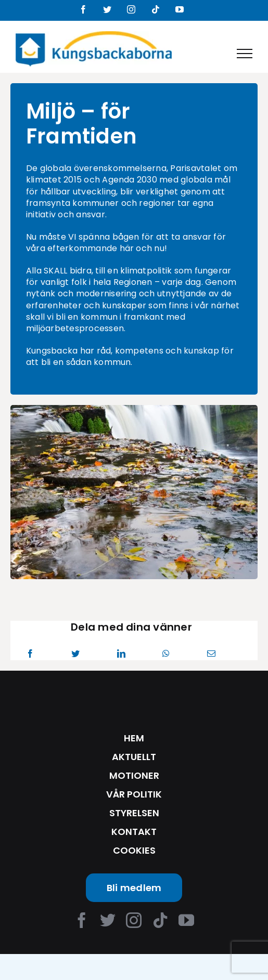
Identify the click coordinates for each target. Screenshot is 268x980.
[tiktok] (160, 920)
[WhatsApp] (166, 654)
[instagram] (134, 920)
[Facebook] (30, 654)
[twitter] (108, 920)
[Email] (211, 654)
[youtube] (186, 920)
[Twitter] (75, 654)
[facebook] (82, 920)
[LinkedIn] (121, 654)
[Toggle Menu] (245, 54)
